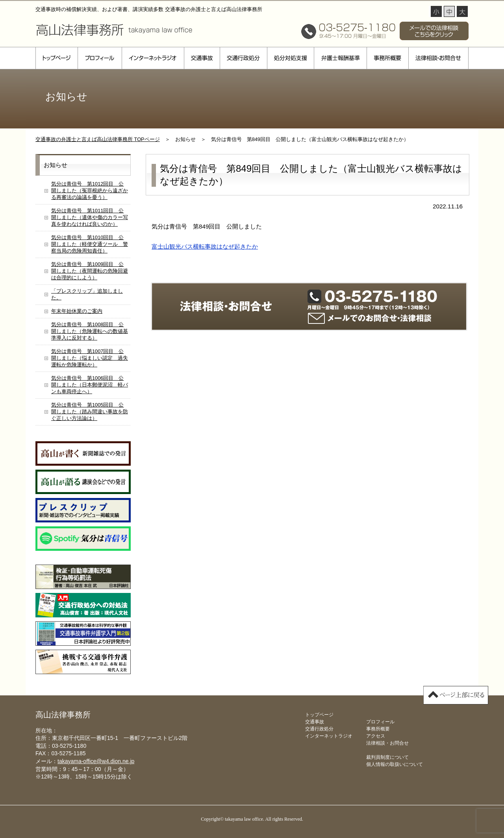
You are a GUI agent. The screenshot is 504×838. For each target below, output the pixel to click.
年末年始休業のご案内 (77, 311)
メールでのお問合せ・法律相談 (370, 318)
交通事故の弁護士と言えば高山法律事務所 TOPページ (98, 139)
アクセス (376, 736)
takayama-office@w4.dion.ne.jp (96, 761)
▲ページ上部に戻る (456, 695)
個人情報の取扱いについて (395, 764)
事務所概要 (387, 58)
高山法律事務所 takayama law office (114, 30)
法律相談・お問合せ (438, 58)
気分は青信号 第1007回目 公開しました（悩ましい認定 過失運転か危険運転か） (90, 358)
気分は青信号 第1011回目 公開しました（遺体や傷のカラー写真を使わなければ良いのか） (90, 217)
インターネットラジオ (153, 58)
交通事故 (202, 58)
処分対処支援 (290, 58)
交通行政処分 (243, 58)
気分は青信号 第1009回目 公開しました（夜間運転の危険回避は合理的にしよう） (90, 271)
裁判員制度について (387, 757)
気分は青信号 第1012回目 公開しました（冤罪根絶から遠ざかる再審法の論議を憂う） (90, 190)
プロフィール (100, 58)
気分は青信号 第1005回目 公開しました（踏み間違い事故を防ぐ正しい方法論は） (90, 412)
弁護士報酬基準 (340, 58)
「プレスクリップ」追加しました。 (87, 294)
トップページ (57, 58)
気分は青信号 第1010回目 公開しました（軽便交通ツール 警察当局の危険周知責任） (90, 244)
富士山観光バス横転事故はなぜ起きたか (205, 246)
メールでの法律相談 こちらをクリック (434, 31)
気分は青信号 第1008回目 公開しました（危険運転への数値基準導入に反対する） (90, 331)
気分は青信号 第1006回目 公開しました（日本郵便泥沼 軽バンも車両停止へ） (90, 385)
